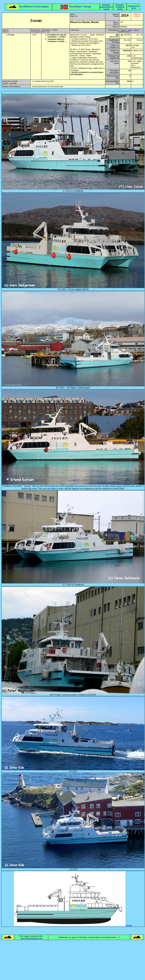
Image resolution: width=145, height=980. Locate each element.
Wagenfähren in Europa (106, 8)
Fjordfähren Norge (120, 8)
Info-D (123, 30)
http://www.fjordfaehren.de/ (31, 938)
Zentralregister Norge (134, 7)
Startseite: (106, 5)
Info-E (130, 30)
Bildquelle (129, 926)
